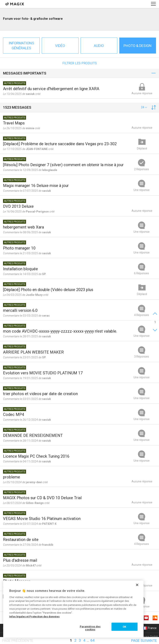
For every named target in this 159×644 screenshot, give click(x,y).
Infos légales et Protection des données (34, 617)
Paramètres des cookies (90, 628)
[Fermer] (137, 585)
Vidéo (60, 46)
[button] (144, 107)
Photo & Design (138, 46)
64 (92, 640)
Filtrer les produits (80, 63)
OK (124, 627)
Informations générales (21, 46)
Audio (99, 46)
